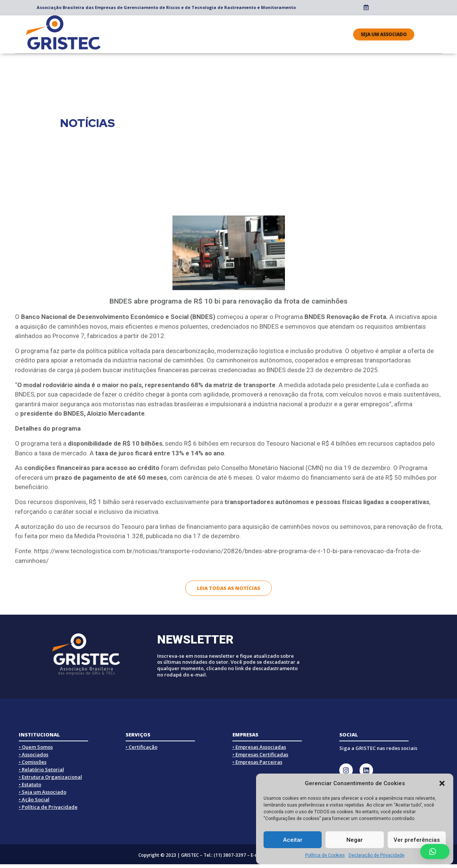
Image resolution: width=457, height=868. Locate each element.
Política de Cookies (325, 855)
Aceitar (293, 840)
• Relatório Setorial (41, 769)
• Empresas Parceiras (257, 762)
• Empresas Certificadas (260, 754)
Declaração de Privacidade (377, 855)
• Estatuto (30, 784)
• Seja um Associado (43, 792)
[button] (442, 783)
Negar (355, 840)
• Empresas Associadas (259, 747)
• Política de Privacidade (48, 807)
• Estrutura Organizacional (50, 777)
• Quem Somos (36, 747)
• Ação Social (34, 799)
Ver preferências (417, 840)
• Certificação (142, 747)
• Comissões (33, 762)
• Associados (34, 754)
